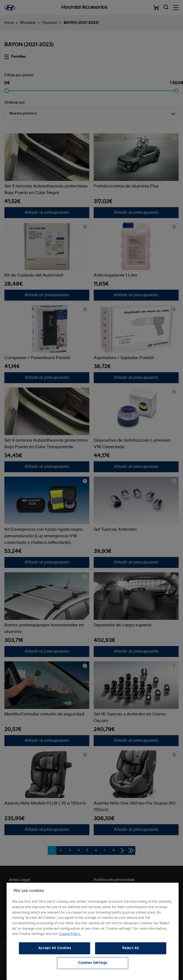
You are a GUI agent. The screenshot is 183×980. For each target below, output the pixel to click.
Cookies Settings (93, 963)
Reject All (131, 948)
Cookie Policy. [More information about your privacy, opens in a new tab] (70, 934)
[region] (93, 931)
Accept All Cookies (55, 948)
